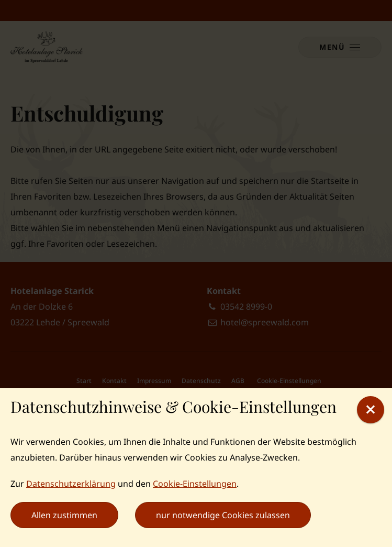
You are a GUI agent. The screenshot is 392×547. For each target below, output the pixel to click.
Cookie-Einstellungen (195, 484)
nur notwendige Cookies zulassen (223, 515)
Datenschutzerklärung (71, 484)
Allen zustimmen (64, 515)
